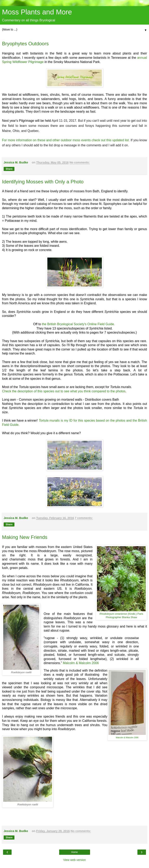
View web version (75, 860)
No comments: (80, 162)
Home (74, 852)
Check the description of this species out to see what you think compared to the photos (64, 391)
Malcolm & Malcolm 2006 (81, 663)
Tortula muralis (50, 420)
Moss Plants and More (37, 12)
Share (9, 169)
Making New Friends (25, 537)
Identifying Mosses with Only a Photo (43, 182)
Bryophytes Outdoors (25, 44)
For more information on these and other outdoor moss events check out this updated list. (66, 140)
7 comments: (84, 518)
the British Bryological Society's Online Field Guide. (78, 324)
